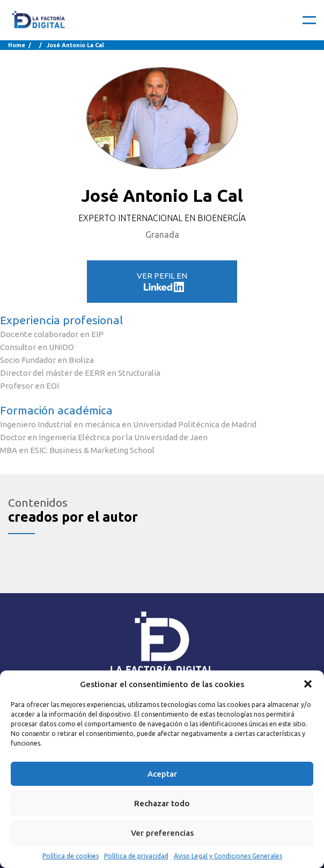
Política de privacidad (136, 856)
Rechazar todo (162, 803)
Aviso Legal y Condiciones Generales (228, 856)
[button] (308, 684)
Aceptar (162, 774)
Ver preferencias (162, 833)
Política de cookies (71, 856)
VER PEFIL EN (162, 282)
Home (17, 45)
